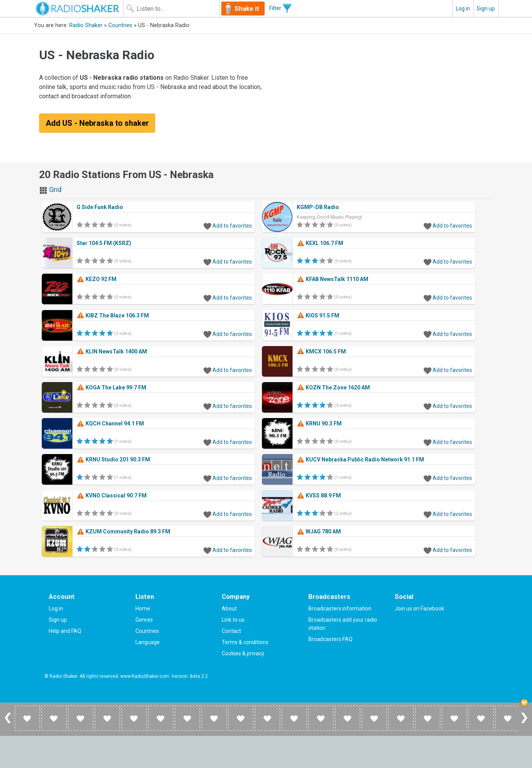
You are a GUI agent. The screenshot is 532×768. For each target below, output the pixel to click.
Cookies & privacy (243, 653)
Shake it (247, 9)
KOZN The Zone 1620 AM (333, 387)
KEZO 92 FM (97, 279)
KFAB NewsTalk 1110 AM (333, 279)
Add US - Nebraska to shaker (97, 123)
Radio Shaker (86, 25)
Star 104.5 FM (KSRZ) (104, 243)
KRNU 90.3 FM (319, 423)
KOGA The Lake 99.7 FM (111, 387)
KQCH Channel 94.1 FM (110, 423)
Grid (50, 189)
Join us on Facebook (419, 609)
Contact (231, 631)
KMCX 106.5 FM (321, 351)
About (229, 609)
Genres (144, 620)
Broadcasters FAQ (330, 639)
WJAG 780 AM (319, 531)
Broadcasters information (340, 609)
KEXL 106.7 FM (320, 243)
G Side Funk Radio (100, 207)
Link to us (233, 620)
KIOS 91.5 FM (318, 315)
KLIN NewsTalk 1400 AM (112, 351)
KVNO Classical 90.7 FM (112, 495)
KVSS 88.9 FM (319, 495)
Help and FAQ (65, 631)
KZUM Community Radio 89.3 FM (123, 531)
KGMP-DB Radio (318, 207)
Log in (463, 9)
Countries (120, 25)
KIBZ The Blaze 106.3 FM (113, 315)
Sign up (486, 9)
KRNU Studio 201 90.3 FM (113, 459)
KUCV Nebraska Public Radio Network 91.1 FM (360, 459)
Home (143, 609)
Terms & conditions (245, 642)
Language (148, 642)
